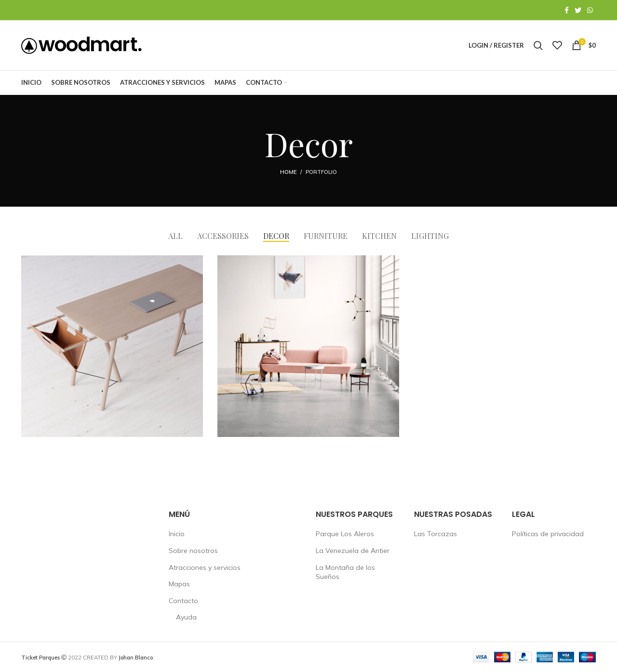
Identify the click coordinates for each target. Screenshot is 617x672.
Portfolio (321, 172)
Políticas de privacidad (548, 534)
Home (288, 172)
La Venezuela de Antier (353, 551)
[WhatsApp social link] (590, 10)
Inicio (177, 534)
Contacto (183, 601)
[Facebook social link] (567, 10)
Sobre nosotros (193, 551)
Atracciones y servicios (205, 567)
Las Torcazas (436, 534)
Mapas (179, 584)
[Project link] (112, 346)
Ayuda (186, 617)
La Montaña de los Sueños (345, 572)
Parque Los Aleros (345, 534)
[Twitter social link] (578, 10)
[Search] (538, 45)
